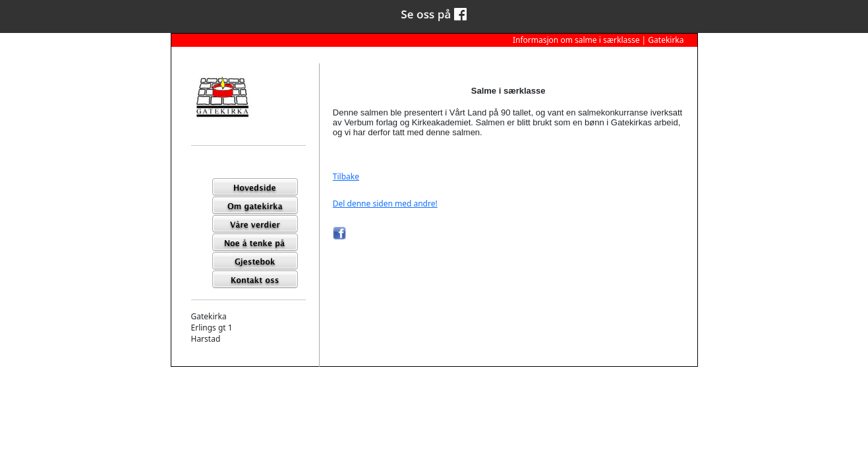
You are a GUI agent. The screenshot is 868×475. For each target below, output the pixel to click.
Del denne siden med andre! (385, 204)
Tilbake (346, 176)
